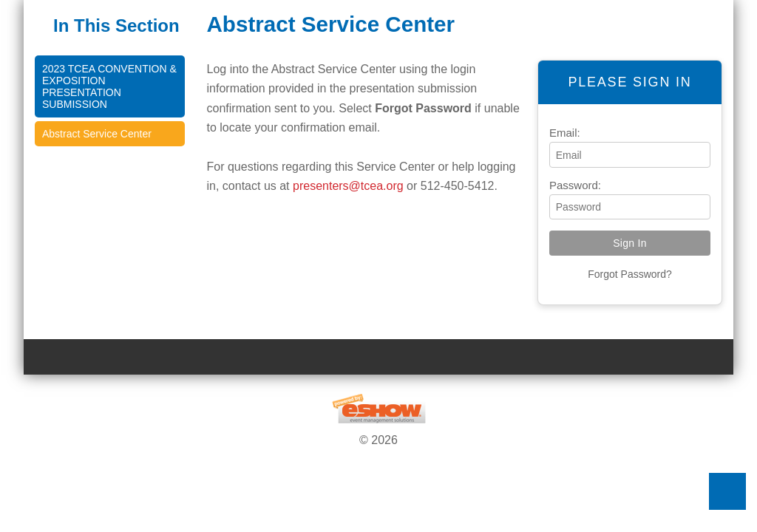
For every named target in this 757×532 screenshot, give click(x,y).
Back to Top (727, 491)
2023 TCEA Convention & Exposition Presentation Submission (109, 86)
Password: (575, 185)
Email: (565, 133)
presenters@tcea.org (348, 186)
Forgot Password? (630, 274)
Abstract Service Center (97, 134)
